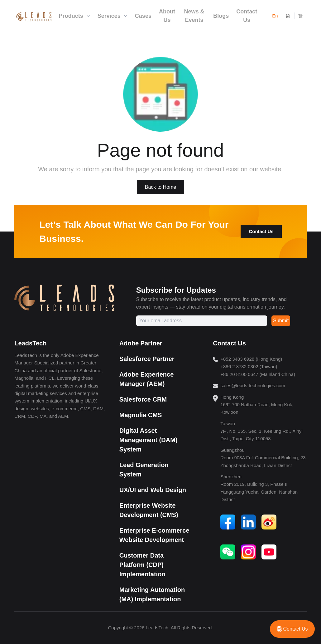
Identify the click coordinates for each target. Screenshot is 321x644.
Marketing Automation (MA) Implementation (152, 594)
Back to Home (160, 187)
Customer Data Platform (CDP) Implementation (142, 565)
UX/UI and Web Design (153, 490)
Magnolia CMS (141, 415)
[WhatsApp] (292, 629)
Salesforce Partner (147, 359)
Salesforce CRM (143, 399)
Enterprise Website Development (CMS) (149, 510)
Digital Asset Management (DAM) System (149, 440)
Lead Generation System (144, 470)
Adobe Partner (141, 343)
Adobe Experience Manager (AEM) (147, 379)
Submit (281, 321)
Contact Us (261, 231)
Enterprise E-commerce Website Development (154, 535)
